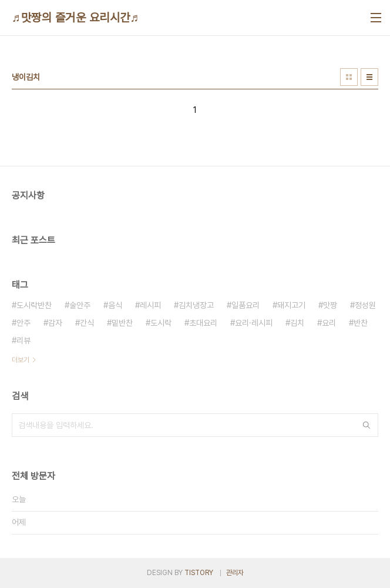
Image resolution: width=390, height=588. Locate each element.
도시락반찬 (34, 305)
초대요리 (203, 323)
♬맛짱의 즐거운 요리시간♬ (75, 18)
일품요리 (246, 305)
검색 (367, 425)
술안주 (80, 305)
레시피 (150, 305)
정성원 (365, 305)
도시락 (161, 323)
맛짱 (330, 305)
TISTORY (199, 573)
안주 (23, 323)
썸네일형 (349, 77)
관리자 (235, 573)
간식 (87, 323)
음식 (115, 305)
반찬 (361, 323)
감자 (55, 323)
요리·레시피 (254, 323)
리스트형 (369, 77)
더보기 (21, 360)
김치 (297, 323)
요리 (329, 323)
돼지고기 (291, 305)
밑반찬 (122, 323)
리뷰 (23, 340)
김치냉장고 (196, 305)
